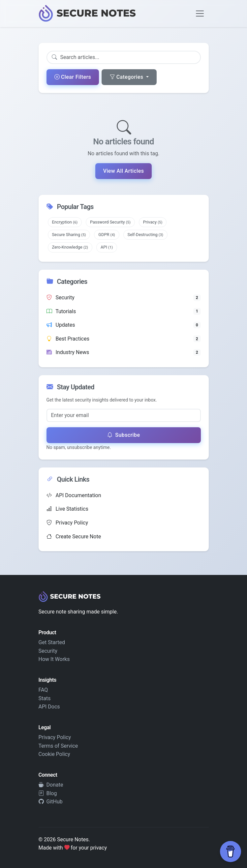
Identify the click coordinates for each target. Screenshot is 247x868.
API (107, 247)
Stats (45, 698)
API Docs (49, 707)
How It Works (54, 659)
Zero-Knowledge (70, 247)
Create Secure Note (74, 537)
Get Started (52, 642)
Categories (127, 77)
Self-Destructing (145, 235)
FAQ (43, 690)
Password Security (110, 222)
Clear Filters (73, 77)
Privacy (153, 222)
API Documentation (74, 495)
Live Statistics (67, 509)
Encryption (65, 222)
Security (48, 651)
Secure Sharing (69, 235)
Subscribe (124, 435)
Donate (51, 785)
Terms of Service (58, 746)
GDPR (107, 235)
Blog (48, 793)
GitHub (51, 802)
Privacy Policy (67, 523)
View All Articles (124, 171)
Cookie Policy (54, 754)
